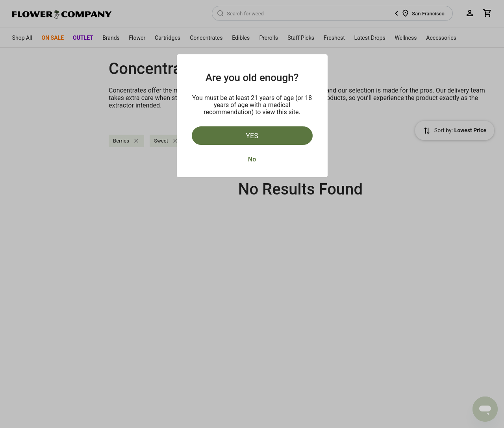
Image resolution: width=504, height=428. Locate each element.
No (252, 159)
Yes (252, 136)
